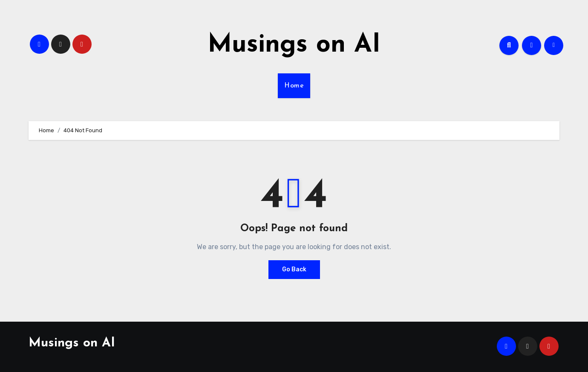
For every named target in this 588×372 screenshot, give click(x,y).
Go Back (294, 269)
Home (294, 86)
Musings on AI (294, 45)
